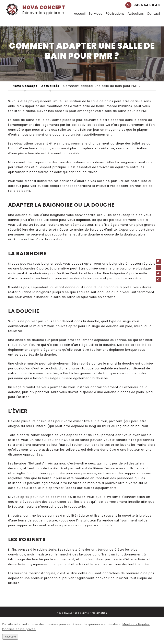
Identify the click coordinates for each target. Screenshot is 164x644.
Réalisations (115, 14)
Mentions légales (136, 624)
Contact (154, 14)
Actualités (136, 14)
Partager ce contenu (159, 280)
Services (95, 14)
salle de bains (65, 297)
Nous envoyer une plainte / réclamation (82, 613)
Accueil (80, 14)
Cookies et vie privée (19, 629)
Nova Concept (36, 10)
